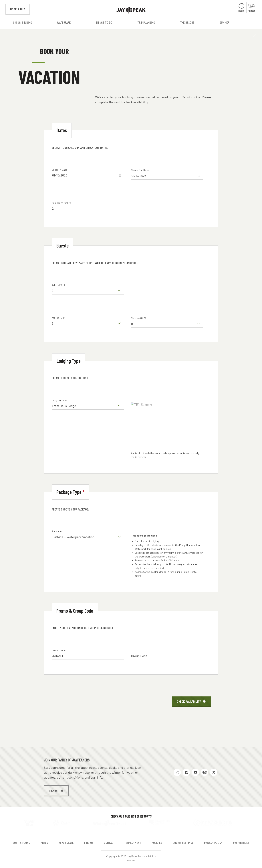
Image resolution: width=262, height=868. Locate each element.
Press (44, 841)
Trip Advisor (205, 772)
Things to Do (104, 22)
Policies (157, 841)
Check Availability (189, 701)
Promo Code (59, 650)
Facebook (186, 772)
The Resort (187, 22)
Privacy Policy (213, 841)
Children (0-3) (138, 318)
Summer (224, 22)
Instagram (177, 772)
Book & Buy (20, 9)
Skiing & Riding (23, 22)
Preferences (241, 841)
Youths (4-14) (59, 318)
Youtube (195, 772)
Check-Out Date (140, 170)
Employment (133, 841)
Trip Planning (146, 22)
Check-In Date (59, 170)
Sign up (54, 791)
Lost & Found (22, 841)
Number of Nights (61, 203)
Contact (109, 841)
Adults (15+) (58, 285)
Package (57, 531)
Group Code (139, 656)
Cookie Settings (183, 841)
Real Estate (66, 841)
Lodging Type (59, 400)
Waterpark (64, 22)
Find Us (89, 841)
